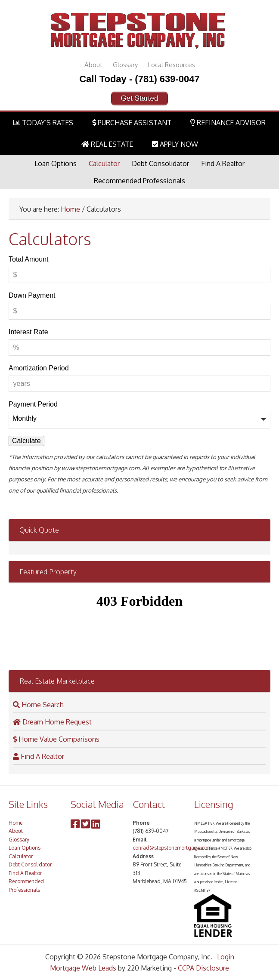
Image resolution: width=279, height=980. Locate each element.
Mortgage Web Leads (83, 968)
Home (70, 209)
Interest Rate (28, 332)
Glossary (125, 65)
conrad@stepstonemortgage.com (172, 848)
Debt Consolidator (160, 163)
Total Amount (29, 259)
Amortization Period (39, 368)
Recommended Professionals (139, 181)
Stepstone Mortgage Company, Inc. (139, 30)
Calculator (104, 163)
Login (226, 957)
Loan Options (56, 163)
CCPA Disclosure (203, 968)
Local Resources (172, 65)
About (93, 65)
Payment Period (33, 404)
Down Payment (32, 295)
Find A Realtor (223, 163)
